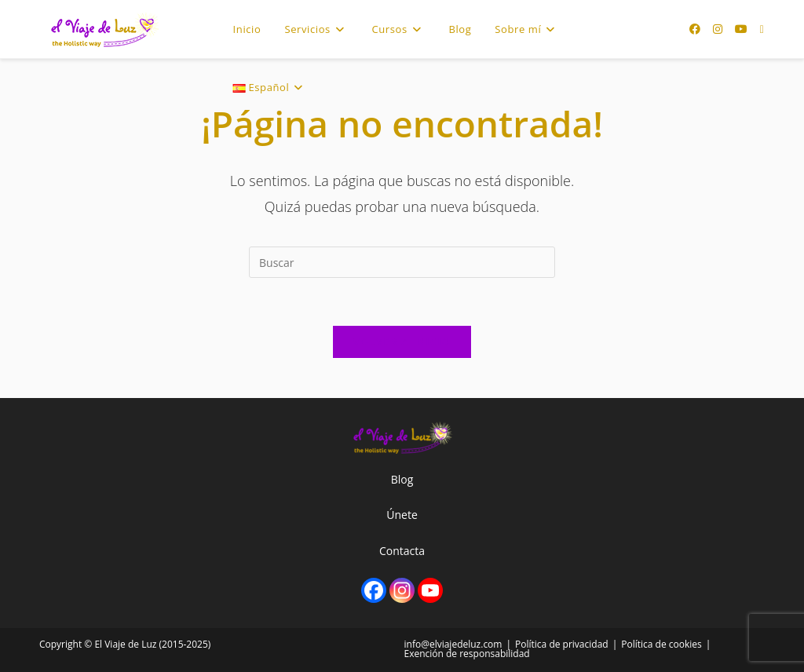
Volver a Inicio (402, 341)
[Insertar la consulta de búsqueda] (402, 262)
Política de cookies (661, 644)
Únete (402, 515)
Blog (402, 479)
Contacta (402, 551)
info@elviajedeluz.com (453, 644)
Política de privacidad (562, 644)
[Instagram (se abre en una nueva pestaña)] (718, 29)
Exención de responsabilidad (467, 654)
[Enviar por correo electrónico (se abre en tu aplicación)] (762, 29)
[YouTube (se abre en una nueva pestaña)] (741, 29)
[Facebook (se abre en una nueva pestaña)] (695, 29)
